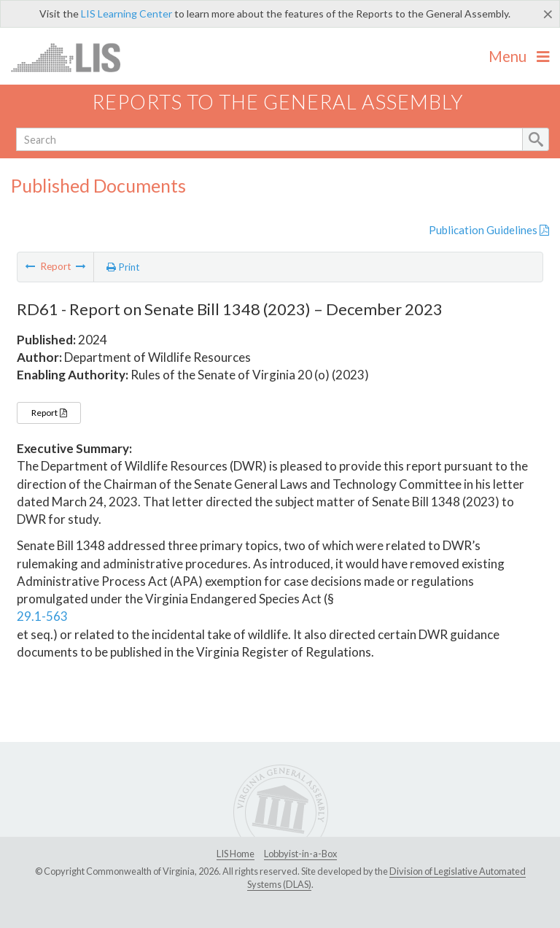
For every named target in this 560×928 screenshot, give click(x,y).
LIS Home (236, 854)
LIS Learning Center (127, 13)
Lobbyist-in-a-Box (300, 854)
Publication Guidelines (489, 230)
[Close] (548, 14)
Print (123, 267)
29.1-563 (42, 616)
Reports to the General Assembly (278, 102)
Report (49, 413)
